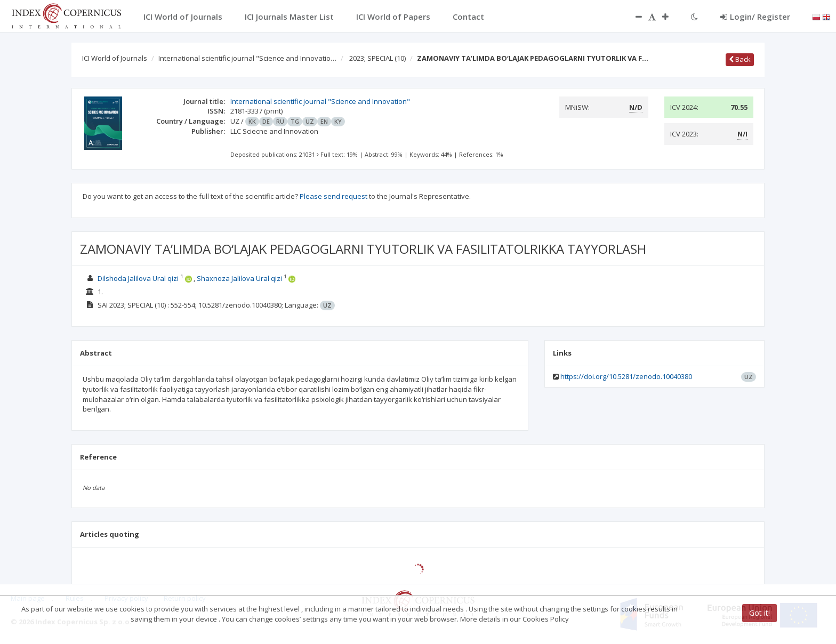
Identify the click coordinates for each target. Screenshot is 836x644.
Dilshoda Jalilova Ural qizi (139, 278)
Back (740, 59)
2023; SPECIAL (377, 58)
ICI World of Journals (115, 58)
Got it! (759, 613)
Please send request (333, 196)
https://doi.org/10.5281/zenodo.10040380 (626, 376)
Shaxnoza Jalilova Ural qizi (240, 278)
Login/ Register (755, 17)
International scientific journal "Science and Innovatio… (247, 58)
